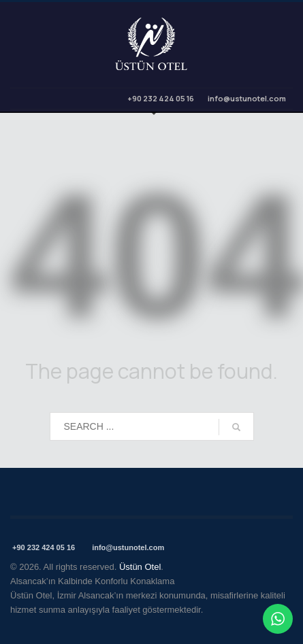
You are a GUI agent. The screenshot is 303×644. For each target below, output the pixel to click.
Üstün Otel (140, 567)
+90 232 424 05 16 (160, 98)
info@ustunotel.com (247, 98)
